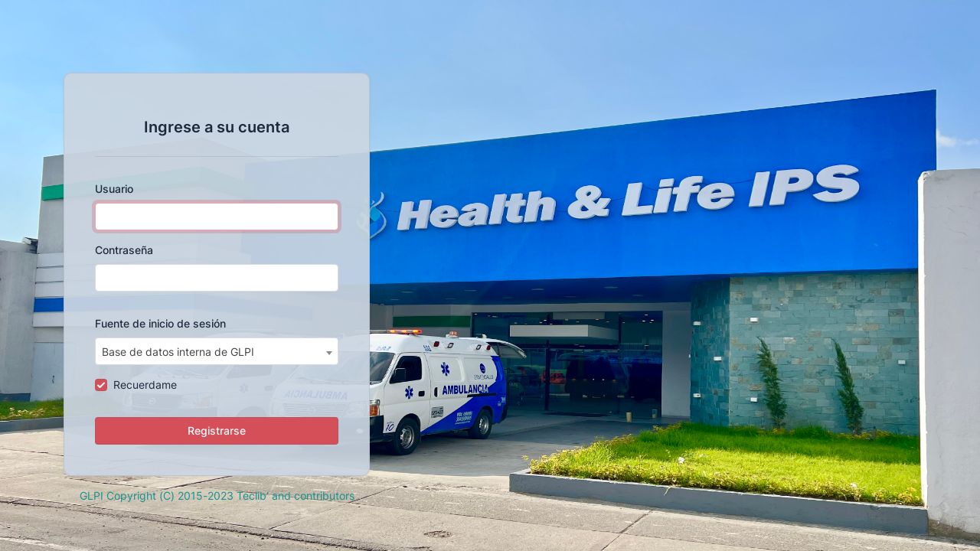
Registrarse (217, 430)
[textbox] (217, 352)
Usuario (114, 189)
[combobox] (217, 351)
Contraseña (124, 250)
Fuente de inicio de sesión (160, 323)
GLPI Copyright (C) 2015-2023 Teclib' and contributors (217, 496)
